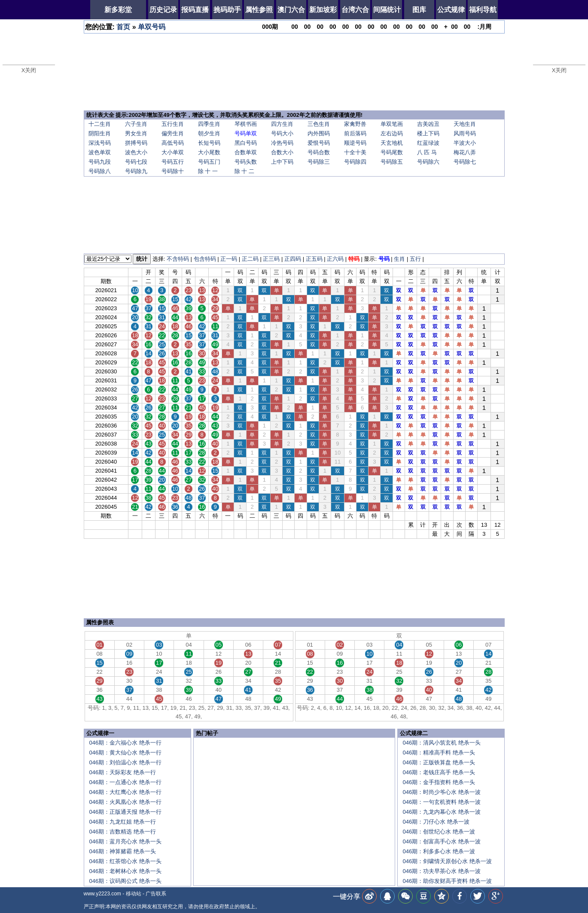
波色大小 (136, 152)
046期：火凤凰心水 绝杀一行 (125, 802)
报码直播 (195, 10)
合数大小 (282, 152)
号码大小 (282, 133)
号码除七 (465, 162)
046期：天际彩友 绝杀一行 (123, 772)
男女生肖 (136, 133)
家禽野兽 (355, 124)
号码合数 (319, 152)
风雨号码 (465, 133)
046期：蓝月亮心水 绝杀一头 (125, 841)
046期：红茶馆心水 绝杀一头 (125, 861)
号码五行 (173, 162)
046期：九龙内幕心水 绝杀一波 (442, 812)
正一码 (229, 259)
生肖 (399, 259)
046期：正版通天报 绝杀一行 (125, 812)
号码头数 (246, 162)
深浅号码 (100, 143)
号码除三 (319, 162)
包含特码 (205, 259)
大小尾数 (209, 152)
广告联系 (156, 894)
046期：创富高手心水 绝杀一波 (442, 841)
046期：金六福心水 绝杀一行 (125, 743)
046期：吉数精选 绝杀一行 (123, 832)
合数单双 (246, 152)
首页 (123, 27)
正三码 (271, 259)
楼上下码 (428, 133)
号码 (384, 259)
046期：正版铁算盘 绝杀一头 (439, 762)
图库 (419, 10)
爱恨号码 (319, 143)
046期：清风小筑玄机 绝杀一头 (442, 743)
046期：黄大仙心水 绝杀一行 (125, 753)
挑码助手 (227, 10)
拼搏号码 (136, 143)
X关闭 (29, 70)
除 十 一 (208, 171)
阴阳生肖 (100, 133)
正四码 (293, 259)
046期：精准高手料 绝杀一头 (439, 753)
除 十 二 (244, 171)
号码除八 (100, 171)
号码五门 (209, 162)
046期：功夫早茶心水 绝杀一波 (442, 871)
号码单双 (246, 133)
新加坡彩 (323, 10)
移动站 (134, 894)
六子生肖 (136, 124)
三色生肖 (319, 124)
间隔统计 (387, 10)
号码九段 (100, 162)
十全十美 (355, 152)
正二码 (250, 259)
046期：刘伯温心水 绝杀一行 (125, 762)
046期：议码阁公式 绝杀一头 (125, 881)
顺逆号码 (355, 143)
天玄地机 (392, 143)
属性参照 (259, 10)
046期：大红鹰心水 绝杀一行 (125, 792)
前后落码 (355, 133)
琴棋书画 (246, 124)
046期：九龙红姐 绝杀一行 (123, 822)
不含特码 (178, 259)
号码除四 (355, 162)
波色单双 (100, 152)
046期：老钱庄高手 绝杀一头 (439, 772)
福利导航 (483, 10)
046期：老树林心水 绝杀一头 (125, 871)
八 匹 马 (427, 152)
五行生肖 (173, 124)
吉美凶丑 (428, 124)
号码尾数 (392, 152)
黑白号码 (246, 143)
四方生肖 (282, 124)
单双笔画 (392, 124)
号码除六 (428, 162)
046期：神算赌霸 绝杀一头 (123, 851)
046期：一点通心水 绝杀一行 (125, 782)
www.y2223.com (102, 894)
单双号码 (152, 27)
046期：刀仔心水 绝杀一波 (436, 822)
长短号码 (209, 143)
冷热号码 (282, 143)
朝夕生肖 (209, 133)
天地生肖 (465, 124)
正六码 (335, 259)
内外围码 (319, 133)
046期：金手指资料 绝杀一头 (439, 782)
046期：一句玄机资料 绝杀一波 (442, 802)
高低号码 (173, 143)
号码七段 (136, 162)
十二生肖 (100, 124)
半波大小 (465, 143)
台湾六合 (355, 10)
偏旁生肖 (173, 133)
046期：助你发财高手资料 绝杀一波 (447, 881)
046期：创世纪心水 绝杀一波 (439, 832)
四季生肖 (209, 124)
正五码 (314, 259)
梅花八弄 (465, 152)
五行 (415, 259)
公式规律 (451, 10)
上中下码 (282, 162)
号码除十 (173, 171)
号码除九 (136, 171)
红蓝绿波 (428, 143)
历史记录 (163, 10)
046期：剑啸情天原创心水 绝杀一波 (447, 861)
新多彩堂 (118, 10)
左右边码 (392, 133)
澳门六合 (291, 10)
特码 (354, 259)
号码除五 (392, 162)
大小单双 (173, 152)
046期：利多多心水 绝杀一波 (439, 851)
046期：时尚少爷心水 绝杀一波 (442, 792)
